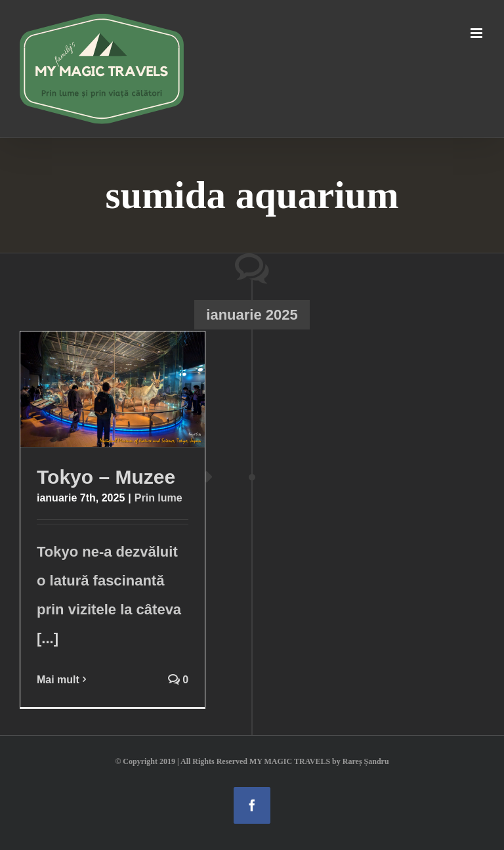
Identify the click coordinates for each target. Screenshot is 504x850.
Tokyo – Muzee (106, 477)
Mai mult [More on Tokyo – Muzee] (58, 680)
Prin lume (158, 498)
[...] (48, 638)
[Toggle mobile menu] (477, 33)
